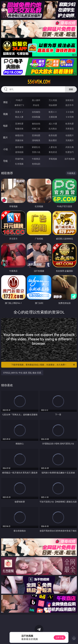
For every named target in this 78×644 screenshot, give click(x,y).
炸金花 (36, 105)
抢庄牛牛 (70, 105)
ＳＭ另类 (70, 117)
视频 (5, 114)
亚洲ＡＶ (19, 112)
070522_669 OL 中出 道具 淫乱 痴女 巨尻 (22, 373)
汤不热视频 (70, 159)
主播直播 (53, 117)
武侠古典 (70, 147)
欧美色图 (53, 135)
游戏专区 (70, 100)
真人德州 (36, 100)
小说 (5, 149)
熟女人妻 (19, 117)
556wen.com (39, 82)
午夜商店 (36, 159)
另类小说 (36, 152)
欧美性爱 (70, 124)
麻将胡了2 (19, 105)
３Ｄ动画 (70, 112)
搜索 (71, 89)
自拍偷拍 (36, 112)
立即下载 (60, 637)
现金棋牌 (53, 105)
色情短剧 (36, 164)
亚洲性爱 (19, 124)
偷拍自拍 (36, 124)
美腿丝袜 (19, 140)
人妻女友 (53, 147)
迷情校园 (19, 152)
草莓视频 (53, 159)
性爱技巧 (70, 152)
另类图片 (70, 140)
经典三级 (36, 129)
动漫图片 (70, 135)
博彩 (5, 102)
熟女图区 (53, 140)
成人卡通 (53, 124)
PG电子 (19, 100)
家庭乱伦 (36, 147)
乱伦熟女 (53, 129)
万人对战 (53, 100)
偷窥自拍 (19, 135)
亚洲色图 (36, 135)
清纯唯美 (36, 140)
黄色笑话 (53, 152)
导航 (5, 161)
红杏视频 (19, 164)
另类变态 (70, 129)
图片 (5, 137)
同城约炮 (19, 159)
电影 (5, 126)
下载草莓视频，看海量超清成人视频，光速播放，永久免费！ (43, 365)
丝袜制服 (36, 117)
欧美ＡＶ (53, 112)
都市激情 (19, 147)
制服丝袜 (19, 129)
